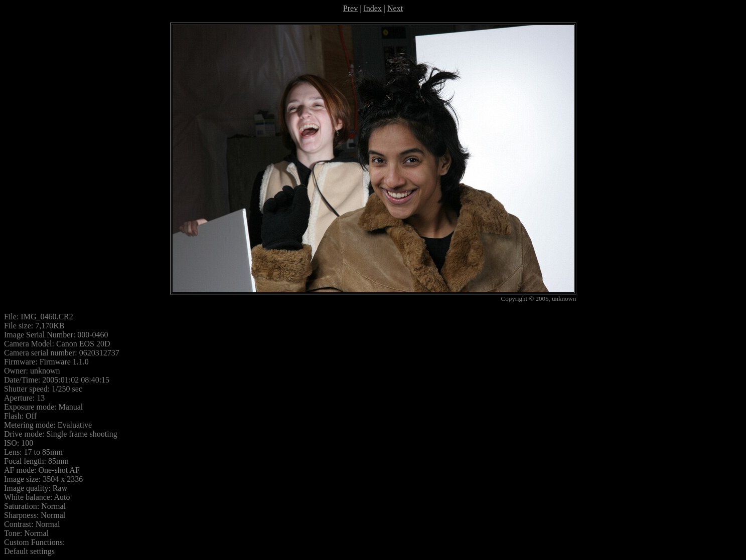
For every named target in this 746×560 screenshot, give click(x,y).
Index (372, 8)
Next (395, 8)
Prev (350, 8)
